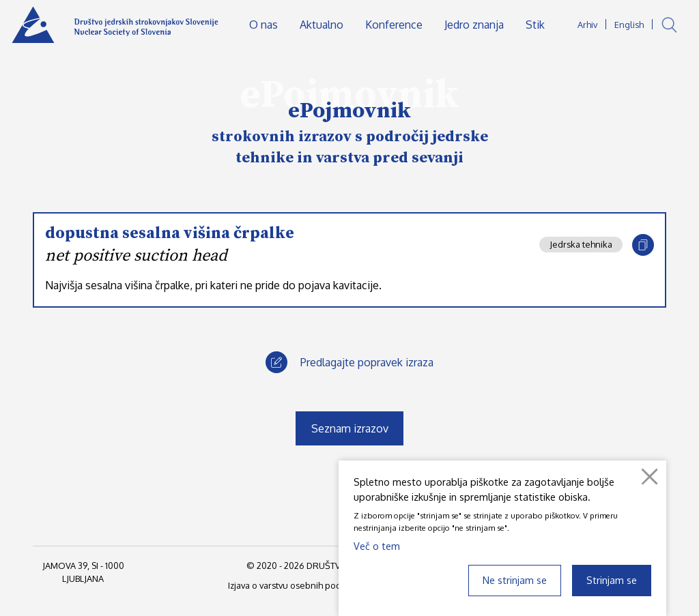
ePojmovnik (349, 111)
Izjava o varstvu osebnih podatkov (296, 585)
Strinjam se (612, 580)
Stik (535, 25)
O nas (263, 25)
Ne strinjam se (515, 580)
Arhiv (587, 25)
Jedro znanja (474, 25)
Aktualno (322, 25)
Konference (394, 25)
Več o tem (377, 546)
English (629, 25)
